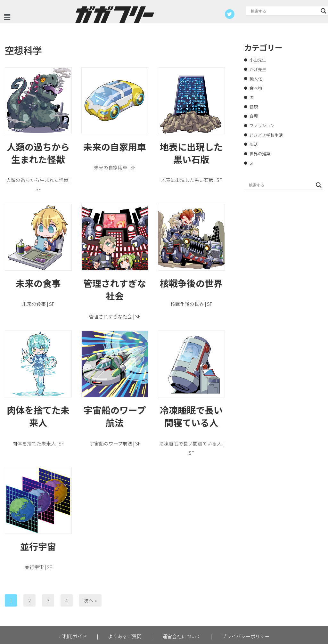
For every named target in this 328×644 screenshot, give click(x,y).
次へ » (89, 579)
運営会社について (182, 615)
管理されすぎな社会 (115, 279)
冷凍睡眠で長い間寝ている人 (191, 405)
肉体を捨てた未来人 (38, 405)
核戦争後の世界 (191, 273)
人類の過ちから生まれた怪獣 (38, 152)
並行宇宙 (38, 526)
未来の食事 (38, 273)
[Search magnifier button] (324, 11)
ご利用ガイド (73, 615)
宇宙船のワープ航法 (115, 405)
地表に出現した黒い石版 (191, 152)
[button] (7, 17)
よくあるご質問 (125, 615)
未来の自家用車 (115, 146)
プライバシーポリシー (246, 615)
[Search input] (284, 11)
